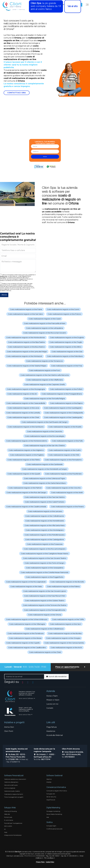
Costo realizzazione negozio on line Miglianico (26, 450)
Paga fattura (52, 727)
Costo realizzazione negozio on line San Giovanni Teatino (45, 558)
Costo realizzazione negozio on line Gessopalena (45, 568)
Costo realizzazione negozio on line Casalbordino (27, 647)
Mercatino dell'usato (11, 785)
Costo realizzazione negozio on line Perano (67, 507)
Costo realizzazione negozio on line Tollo (64, 455)
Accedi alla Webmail (55, 735)
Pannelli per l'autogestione (13, 823)
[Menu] (87, 5)
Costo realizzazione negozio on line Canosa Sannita (64, 643)
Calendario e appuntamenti (14, 794)
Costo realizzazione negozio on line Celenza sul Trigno (45, 478)
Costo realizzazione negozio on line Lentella (23, 413)
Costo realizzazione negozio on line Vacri (65, 624)
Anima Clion (9, 727)
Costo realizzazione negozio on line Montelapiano (45, 530)
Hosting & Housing (10, 811)
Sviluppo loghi (51, 826)
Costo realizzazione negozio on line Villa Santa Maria (45, 525)
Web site (7, 814)
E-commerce (9, 820)
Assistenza (51, 731)
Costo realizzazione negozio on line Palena (63, 586)
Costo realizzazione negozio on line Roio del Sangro (26, 492)
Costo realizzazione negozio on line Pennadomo (63, 460)
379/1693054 (70, 757)
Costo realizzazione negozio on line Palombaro (65, 356)
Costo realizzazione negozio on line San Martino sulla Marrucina (45, 375)
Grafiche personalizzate (54, 829)
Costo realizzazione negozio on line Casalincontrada (26, 507)
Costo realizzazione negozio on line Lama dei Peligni (27, 352)
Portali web (8, 817)
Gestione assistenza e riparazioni (15, 779)
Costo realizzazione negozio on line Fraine (26, 309)
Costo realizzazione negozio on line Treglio (66, 342)
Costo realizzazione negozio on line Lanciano (45, 511)
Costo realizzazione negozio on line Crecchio (64, 488)
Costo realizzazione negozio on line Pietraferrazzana (45, 535)
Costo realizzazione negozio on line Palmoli (25, 488)
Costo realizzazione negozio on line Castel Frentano (45, 502)
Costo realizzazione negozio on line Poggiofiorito (45, 577)
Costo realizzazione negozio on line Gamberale (45, 464)
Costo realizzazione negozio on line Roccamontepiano (45, 549)
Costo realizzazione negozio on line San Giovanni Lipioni (45, 591)
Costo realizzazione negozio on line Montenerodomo (27, 441)
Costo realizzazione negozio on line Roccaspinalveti (26, 582)
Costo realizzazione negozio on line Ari (22, 394)
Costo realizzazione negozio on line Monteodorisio (26, 337)
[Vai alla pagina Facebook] (28, 682)
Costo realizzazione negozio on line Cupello (23, 643)
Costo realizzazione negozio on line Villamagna (27, 624)
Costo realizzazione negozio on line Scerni (63, 309)
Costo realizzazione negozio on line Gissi (67, 352)
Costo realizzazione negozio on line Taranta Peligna (27, 366)
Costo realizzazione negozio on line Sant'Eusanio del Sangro (45, 422)
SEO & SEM (8, 826)
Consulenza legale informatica (57, 791)
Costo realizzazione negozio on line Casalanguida (63, 417)
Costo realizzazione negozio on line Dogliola (67, 337)
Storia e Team (52, 696)
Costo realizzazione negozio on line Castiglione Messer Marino (45, 554)
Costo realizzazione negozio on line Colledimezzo (45, 629)
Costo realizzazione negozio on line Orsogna (63, 638)
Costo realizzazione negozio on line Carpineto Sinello (45, 384)
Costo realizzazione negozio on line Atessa (25, 638)
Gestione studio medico (12, 791)
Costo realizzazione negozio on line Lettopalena (45, 328)
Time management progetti (14, 797)
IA (5, 829)
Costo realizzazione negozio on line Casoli (45, 319)
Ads (48, 817)
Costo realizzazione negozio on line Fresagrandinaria (62, 394)
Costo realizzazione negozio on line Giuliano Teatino (45, 600)
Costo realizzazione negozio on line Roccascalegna (45, 436)
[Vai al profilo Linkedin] (33, 682)
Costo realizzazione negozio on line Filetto (24, 460)
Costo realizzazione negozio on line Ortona (45, 615)
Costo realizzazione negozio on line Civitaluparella (64, 413)
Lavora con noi (52, 704)
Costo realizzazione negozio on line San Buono (26, 427)
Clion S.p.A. (18, 852)
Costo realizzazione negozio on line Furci (45, 370)
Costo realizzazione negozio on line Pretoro (64, 314)
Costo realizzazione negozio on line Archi (66, 647)
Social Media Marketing (54, 814)
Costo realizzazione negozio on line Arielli (67, 492)
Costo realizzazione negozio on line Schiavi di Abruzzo (27, 619)
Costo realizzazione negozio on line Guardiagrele (63, 408)
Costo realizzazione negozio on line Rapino (66, 403)
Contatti (50, 708)
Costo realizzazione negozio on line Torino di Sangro (45, 563)
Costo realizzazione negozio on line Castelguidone (45, 539)
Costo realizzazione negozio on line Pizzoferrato (63, 474)
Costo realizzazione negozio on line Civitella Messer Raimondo (45, 572)
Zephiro (49, 779)
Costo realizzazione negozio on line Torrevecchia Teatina (45, 605)
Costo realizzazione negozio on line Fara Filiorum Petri (45, 596)
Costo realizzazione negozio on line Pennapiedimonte (45, 610)
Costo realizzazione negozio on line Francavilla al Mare (45, 323)
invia (45, 157)
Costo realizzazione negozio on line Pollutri (66, 389)
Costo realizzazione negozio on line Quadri (24, 474)
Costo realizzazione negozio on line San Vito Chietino (45, 445)
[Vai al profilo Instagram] (23, 682)
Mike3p (49, 782)
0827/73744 (46, 760)
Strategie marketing (53, 811)
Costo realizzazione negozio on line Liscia (23, 408)
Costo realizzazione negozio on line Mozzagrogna (26, 389)
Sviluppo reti (51, 794)
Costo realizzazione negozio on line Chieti (23, 417)
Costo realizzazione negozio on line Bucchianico (26, 347)
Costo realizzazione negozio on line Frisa (67, 366)
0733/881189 (13, 760)
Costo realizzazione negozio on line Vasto (26, 586)
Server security (51, 797)
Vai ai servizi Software (27, 699)
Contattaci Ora (17, 93)
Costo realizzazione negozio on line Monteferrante (45, 521)
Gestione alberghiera (11, 782)
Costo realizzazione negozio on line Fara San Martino (45, 497)
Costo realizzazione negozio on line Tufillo (68, 619)
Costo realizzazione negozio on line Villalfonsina (45, 380)
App (6, 832)
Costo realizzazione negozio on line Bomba (65, 633)
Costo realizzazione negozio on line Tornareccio (45, 361)
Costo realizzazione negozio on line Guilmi (65, 450)
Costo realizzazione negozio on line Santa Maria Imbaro (45, 483)
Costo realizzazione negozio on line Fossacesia (45, 544)
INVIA (4, 295)
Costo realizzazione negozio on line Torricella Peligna (45, 398)
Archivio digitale (10, 788)
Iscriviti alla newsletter (57, 677)
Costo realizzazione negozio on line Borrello (67, 582)
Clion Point (9, 731)
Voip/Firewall (51, 800)
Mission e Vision (53, 700)
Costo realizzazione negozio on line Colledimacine (45, 516)
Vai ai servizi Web (25, 715)
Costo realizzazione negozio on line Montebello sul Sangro (45, 469)
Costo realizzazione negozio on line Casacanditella (26, 403)
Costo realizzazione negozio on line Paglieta (27, 455)
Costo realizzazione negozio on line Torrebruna (26, 633)
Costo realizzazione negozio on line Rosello (65, 427)
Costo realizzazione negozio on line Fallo (67, 441)
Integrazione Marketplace (13, 835)
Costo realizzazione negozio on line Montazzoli (24, 356)
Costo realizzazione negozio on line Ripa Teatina (26, 342)
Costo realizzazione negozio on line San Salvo (25, 314)
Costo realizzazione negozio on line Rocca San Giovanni (45, 333)
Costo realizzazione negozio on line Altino (65, 347)
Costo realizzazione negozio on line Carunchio (45, 431)
